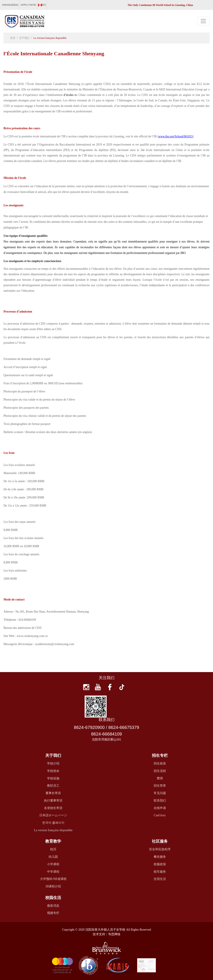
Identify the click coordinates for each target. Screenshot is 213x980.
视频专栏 (53, 913)
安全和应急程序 (160, 849)
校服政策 (160, 864)
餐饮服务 (160, 857)
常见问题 (160, 793)
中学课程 (53, 872)
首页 (13, 38)
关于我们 (24, 38)
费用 (160, 778)
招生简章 (160, 786)
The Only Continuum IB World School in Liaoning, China (160, 5)
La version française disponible (50, 38)
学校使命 (53, 771)
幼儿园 (53, 857)
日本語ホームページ (53, 815)
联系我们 (160, 801)
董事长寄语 (53, 793)
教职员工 (53, 786)
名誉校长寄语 (53, 808)
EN (42, 5)
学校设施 (53, 778)
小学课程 (53, 864)
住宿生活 (160, 879)
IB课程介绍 (53, 886)
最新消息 (53, 906)
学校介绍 (53, 763)
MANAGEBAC (10, 5)
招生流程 (160, 771)
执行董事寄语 (53, 801)
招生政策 (160, 763)
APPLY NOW (28, 5)
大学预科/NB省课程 (53, 879)
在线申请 (160, 808)
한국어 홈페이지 (53, 823)
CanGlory (160, 815)
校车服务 (160, 872)
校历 (53, 849)
